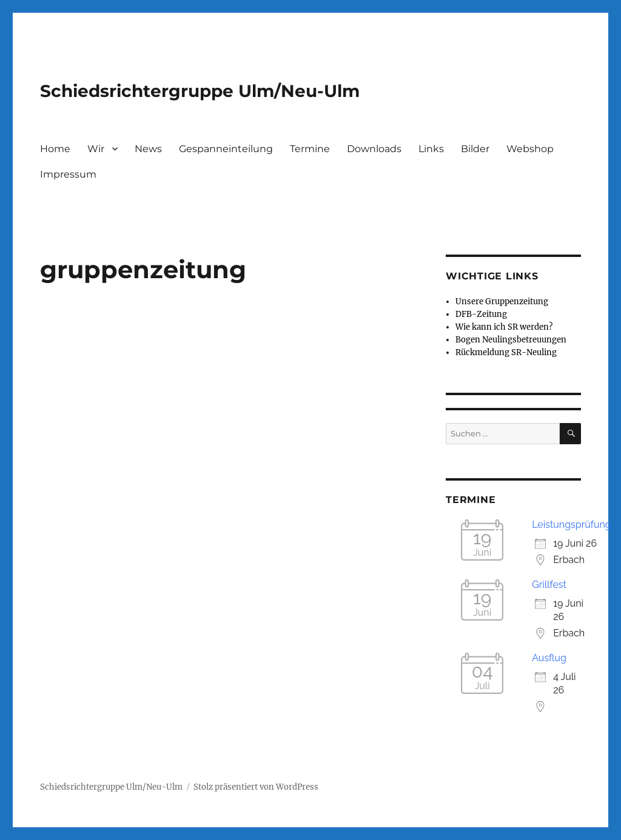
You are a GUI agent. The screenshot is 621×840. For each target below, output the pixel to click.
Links (431, 149)
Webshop (530, 149)
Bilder (475, 149)
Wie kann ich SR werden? (504, 327)
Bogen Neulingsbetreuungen (511, 340)
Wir (96, 149)
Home (55, 149)
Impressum (68, 174)
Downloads (374, 149)
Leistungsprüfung (572, 525)
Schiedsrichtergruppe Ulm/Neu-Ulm (200, 91)
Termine (310, 149)
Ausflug (549, 658)
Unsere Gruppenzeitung (502, 302)
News (148, 149)
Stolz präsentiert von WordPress (256, 787)
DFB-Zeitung (481, 314)
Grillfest (549, 585)
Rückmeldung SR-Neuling (506, 352)
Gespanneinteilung (226, 149)
